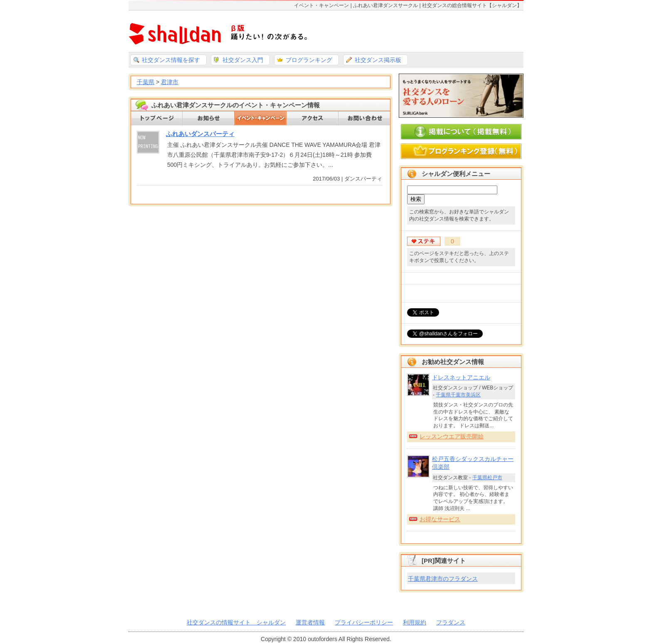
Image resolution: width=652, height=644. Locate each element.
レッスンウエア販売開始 (452, 436)
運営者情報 (310, 622)
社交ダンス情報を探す (171, 60)
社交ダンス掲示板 (378, 60)
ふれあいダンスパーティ (200, 134)
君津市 (170, 82)
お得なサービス (440, 519)
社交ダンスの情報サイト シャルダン (236, 622)
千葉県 (146, 82)
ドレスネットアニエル (461, 377)
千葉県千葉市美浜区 (458, 395)
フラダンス (451, 622)
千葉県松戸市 (487, 478)
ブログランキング (309, 60)
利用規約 (415, 622)
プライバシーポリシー (364, 622)
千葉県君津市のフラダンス (443, 579)
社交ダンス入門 (243, 60)
